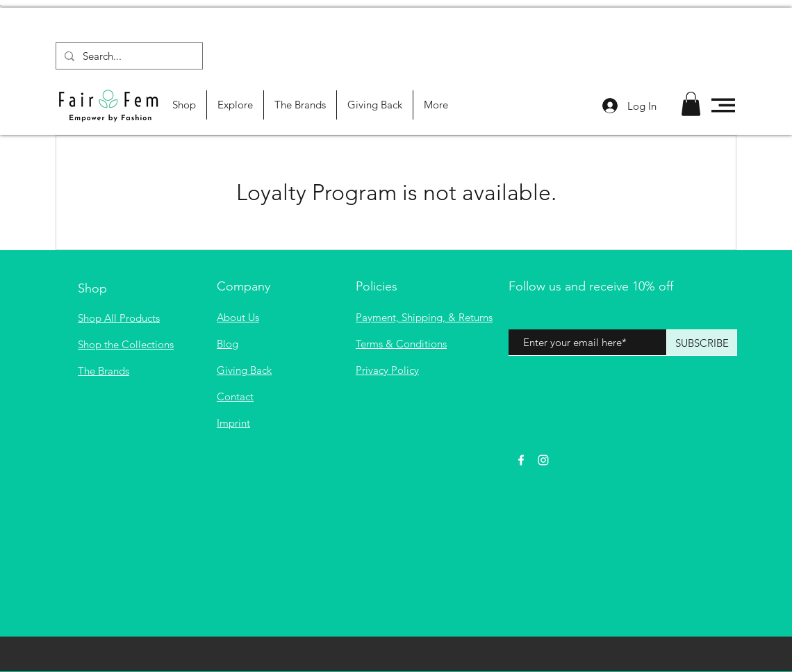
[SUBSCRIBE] (702, 343)
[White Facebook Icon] (521, 460)
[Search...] (128, 56)
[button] (691, 104)
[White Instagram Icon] (543, 460)
